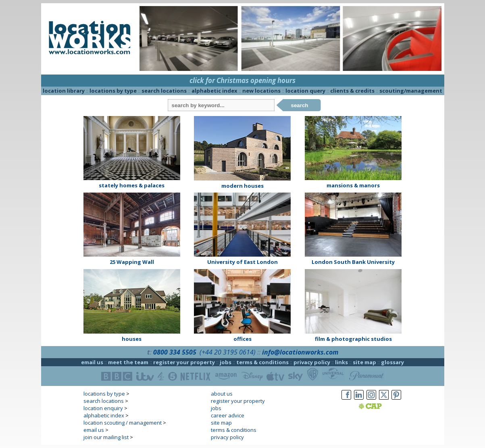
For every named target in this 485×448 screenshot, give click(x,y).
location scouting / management (123, 423)
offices (242, 339)
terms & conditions (262, 362)
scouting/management (411, 91)
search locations (164, 91)
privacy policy (312, 362)
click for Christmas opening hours (242, 80)
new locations (261, 91)
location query (305, 91)
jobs (226, 362)
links (341, 362)
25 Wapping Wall (132, 262)
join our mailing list (106, 437)
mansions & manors (353, 185)
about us (222, 394)
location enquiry (103, 408)
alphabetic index (214, 91)
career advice (228, 415)
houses (132, 339)
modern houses (242, 186)
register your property (184, 362)
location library (64, 91)
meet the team (128, 362)
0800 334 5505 (175, 352)
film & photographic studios (353, 339)
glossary (392, 362)
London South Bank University (353, 262)
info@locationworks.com (300, 352)
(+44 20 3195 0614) (228, 352)
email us (92, 362)
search (300, 105)
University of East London (242, 262)
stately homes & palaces (132, 185)
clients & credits (352, 91)
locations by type (113, 91)
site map (364, 362)
